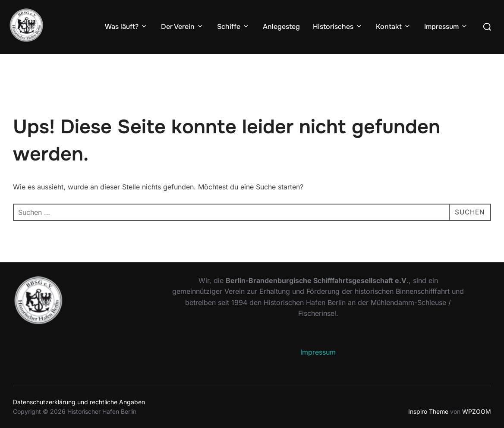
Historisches (338, 27)
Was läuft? (126, 27)
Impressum (446, 27)
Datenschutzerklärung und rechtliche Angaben (79, 402)
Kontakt (394, 27)
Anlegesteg (281, 27)
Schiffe (233, 27)
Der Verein (183, 27)
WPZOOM (477, 411)
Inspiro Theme (428, 411)
